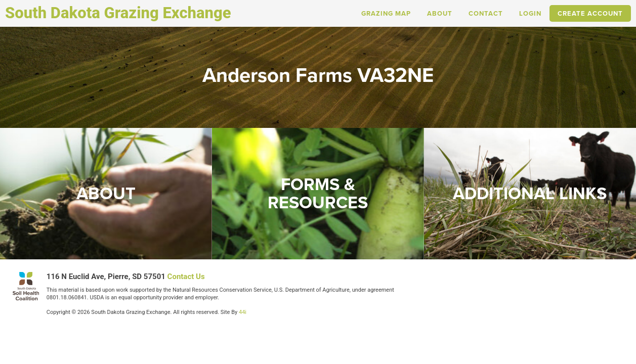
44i (243, 312)
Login (530, 13)
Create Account (590, 13)
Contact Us (186, 277)
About (440, 13)
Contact (486, 13)
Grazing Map (386, 13)
